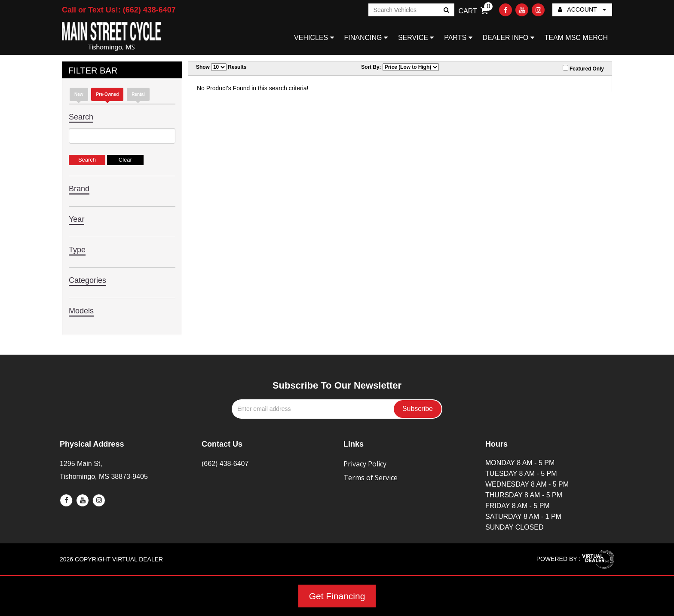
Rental (138, 94)
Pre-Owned (107, 94)
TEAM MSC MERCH (576, 38)
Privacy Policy (365, 464)
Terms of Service (371, 478)
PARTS (458, 38)
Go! (446, 11)
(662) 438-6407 (225, 464)
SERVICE (416, 38)
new (79, 94)
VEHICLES (314, 38)
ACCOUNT (582, 9)
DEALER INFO (508, 38)
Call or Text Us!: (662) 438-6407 (119, 10)
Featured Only (583, 68)
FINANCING (366, 38)
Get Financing (337, 596)
